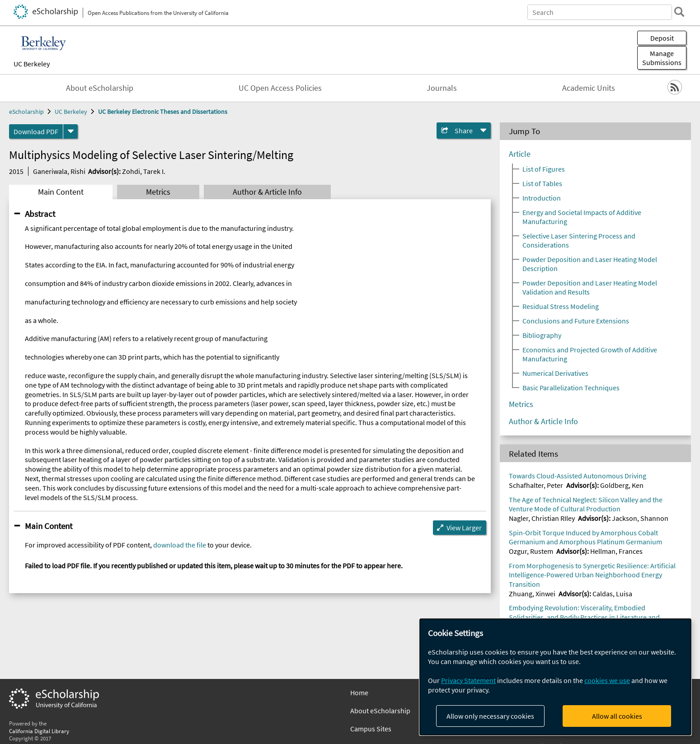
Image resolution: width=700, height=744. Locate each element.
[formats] (70, 131)
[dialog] (555, 677)
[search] (679, 12)
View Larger (464, 528)
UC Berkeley (32, 64)
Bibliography (542, 335)
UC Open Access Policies (280, 88)
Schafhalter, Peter (536, 485)
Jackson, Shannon (640, 518)
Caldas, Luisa (612, 594)
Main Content (61, 192)
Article (520, 154)
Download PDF (36, 131)
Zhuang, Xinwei (532, 594)
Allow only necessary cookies (490, 716)
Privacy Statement (468, 680)
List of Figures (544, 169)
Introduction (542, 198)
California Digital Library (39, 731)
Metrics (158, 192)
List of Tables (542, 183)
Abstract (40, 214)
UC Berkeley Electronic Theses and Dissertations (163, 112)
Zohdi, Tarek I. (144, 171)
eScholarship (26, 112)
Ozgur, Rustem (531, 551)
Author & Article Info (267, 192)
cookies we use (607, 680)
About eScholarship (100, 88)
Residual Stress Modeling (561, 306)
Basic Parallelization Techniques (571, 388)
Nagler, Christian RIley (542, 518)
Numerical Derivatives (555, 373)
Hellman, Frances (616, 551)
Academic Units (589, 88)
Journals (442, 88)
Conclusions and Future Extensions (576, 321)
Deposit (662, 38)
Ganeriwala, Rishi (59, 171)
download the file (180, 545)
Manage (662, 58)
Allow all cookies (617, 716)
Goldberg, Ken (622, 485)
